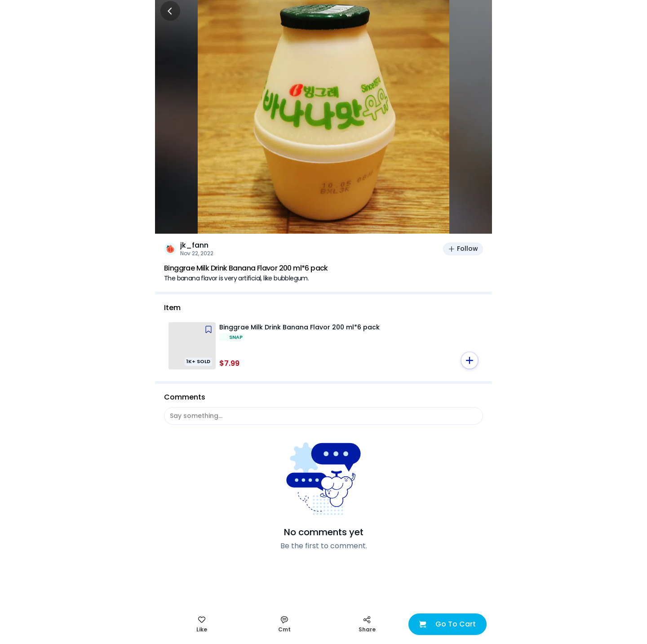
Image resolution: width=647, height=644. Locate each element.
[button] (470, 360)
